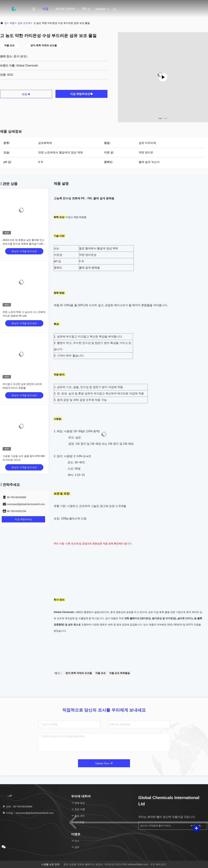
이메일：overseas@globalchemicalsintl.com (28, 813)
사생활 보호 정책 (50, 864)
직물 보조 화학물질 (120, 673)
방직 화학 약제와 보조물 (79, 673)
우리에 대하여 (65, 9)
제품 (45, 9)
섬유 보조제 (24, 23)
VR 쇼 (86, 9)
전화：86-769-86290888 (17, 807)
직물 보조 (101, 673)
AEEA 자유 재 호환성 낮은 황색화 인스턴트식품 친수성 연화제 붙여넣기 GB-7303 (24, 244)
